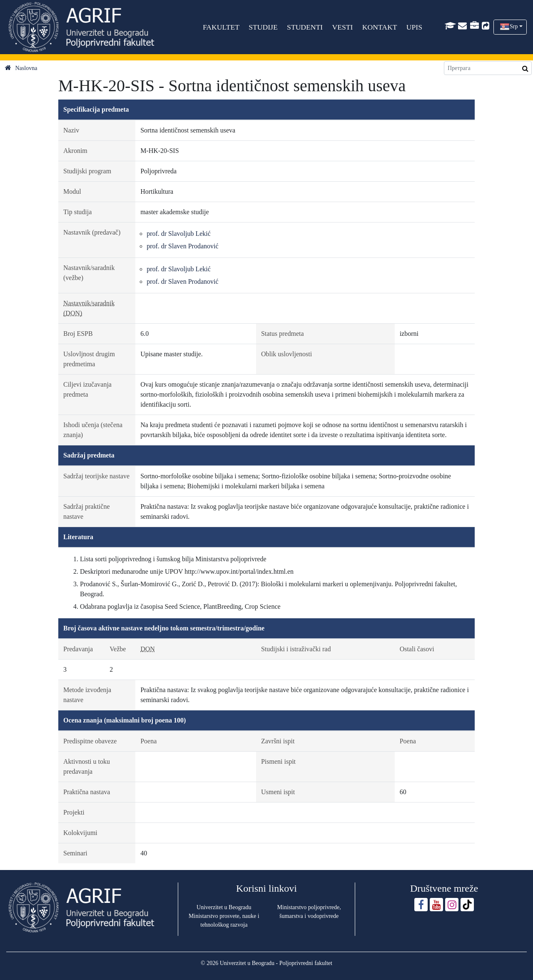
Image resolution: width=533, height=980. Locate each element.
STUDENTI (305, 27)
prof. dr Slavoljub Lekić (179, 234)
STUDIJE (263, 27)
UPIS (414, 27)
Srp (514, 26)
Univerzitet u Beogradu (224, 907)
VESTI (342, 27)
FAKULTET (221, 27)
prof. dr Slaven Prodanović (182, 246)
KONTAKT (380, 27)
